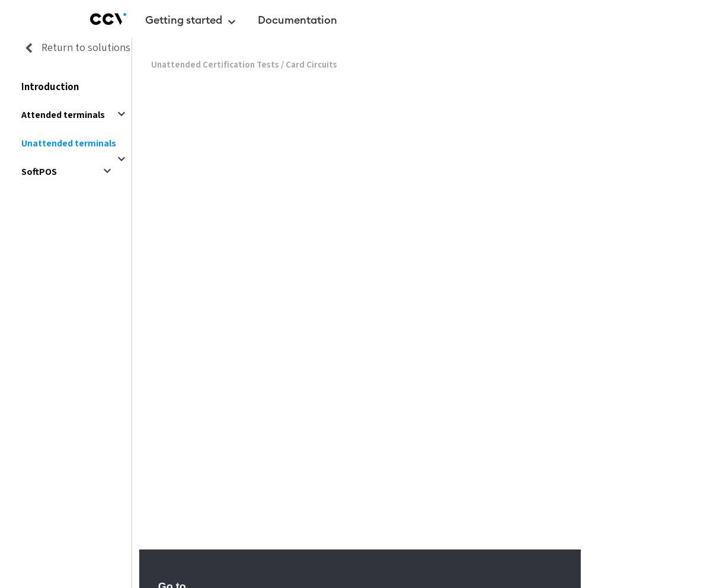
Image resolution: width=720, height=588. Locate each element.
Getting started (192, 22)
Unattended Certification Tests (215, 65)
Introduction (50, 87)
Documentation (297, 20)
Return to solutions (74, 48)
